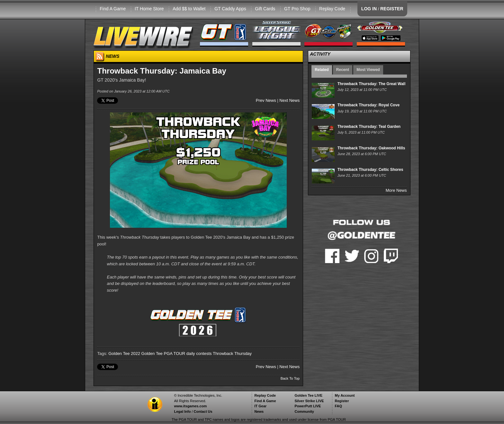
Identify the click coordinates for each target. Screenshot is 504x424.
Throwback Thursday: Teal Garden (369, 127)
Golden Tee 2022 (124, 353)
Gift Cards (265, 9)
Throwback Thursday (232, 353)
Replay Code (332, 9)
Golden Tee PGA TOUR (163, 353)
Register (342, 401)
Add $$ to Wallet (189, 9)
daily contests (199, 353)
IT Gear (260, 406)
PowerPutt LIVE (308, 406)
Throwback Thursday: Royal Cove (369, 105)
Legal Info (182, 411)
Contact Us (203, 411)
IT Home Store (149, 9)
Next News (289, 100)
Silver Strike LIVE (309, 401)
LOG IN (369, 9)
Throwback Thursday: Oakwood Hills (371, 148)
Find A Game (113, 9)
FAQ (338, 406)
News (259, 411)
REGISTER (392, 9)
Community (304, 411)
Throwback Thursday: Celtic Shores (370, 170)
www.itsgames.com (190, 406)
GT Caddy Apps (230, 9)
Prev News (266, 100)
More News (396, 190)
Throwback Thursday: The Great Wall (372, 84)
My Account (345, 395)
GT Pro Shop (297, 9)
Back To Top (290, 378)
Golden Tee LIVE (308, 395)
